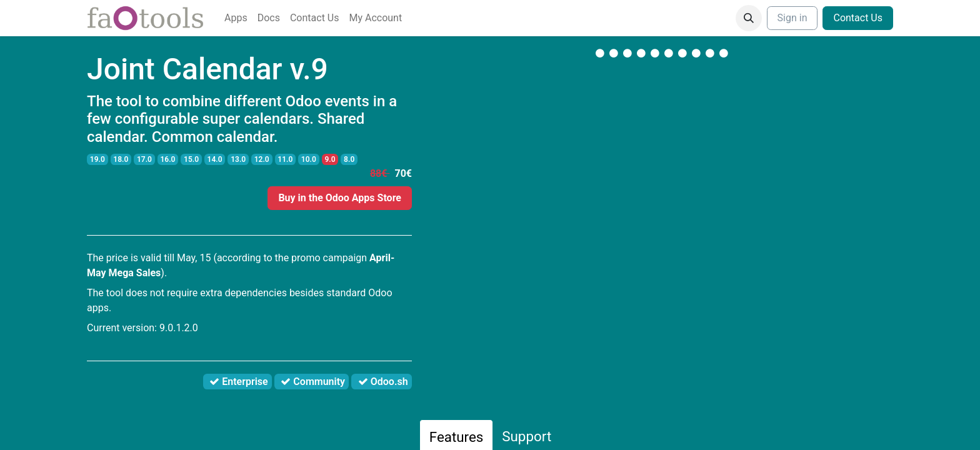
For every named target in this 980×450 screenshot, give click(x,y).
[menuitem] (236, 18)
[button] (749, 18)
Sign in (792, 18)
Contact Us (858, 18)
